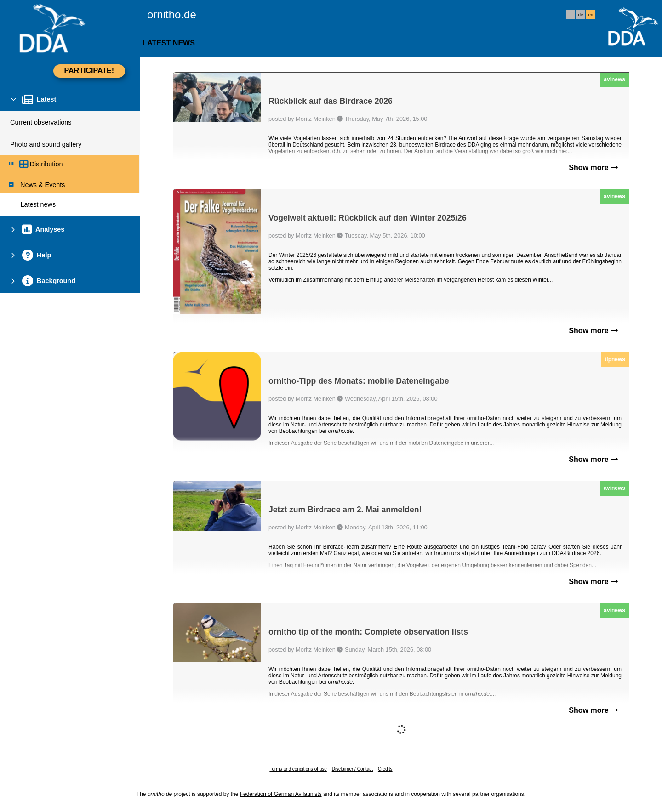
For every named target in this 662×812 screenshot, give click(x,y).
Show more (593, 168)
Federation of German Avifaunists (281, 794)
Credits (385, 769)
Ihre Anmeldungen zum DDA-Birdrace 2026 (547, 553)
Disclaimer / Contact (352, 769)
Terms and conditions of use (298, 769)
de (581, 15)
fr (571, 15)
